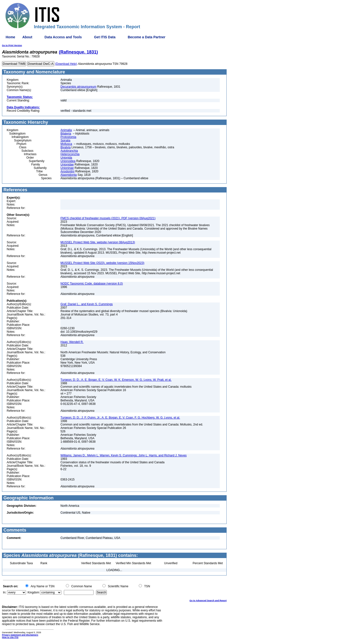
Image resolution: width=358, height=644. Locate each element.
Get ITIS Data (105, 37)
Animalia (66, 130)
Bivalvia (65, 147)
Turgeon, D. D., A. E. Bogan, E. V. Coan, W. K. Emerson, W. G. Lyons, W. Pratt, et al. (116, 380)
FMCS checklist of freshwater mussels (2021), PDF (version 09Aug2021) (108, 218)
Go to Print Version (12, 45)
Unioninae (67, 168)
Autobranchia (69, 151)
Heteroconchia (70, 154)
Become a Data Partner (146, 37)
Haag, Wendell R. (72, 342)
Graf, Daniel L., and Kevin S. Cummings (87, 304)
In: (5, 592)
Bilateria (66, 134)
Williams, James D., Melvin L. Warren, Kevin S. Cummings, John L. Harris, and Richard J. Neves (124, 455)
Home (10, 37)
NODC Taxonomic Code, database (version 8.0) (92, 284)
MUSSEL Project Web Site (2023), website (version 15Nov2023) (102, 263)
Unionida (66, 158)
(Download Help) (66, 64)
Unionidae (67, 164)
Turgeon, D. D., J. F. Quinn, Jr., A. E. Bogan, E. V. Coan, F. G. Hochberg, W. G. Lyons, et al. (120, 418)
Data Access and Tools (63, 37)
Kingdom (33, 592)
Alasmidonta (69, 175)
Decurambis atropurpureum (78, 87)
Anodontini (67, 171)
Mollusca (66, 144)
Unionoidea (68, 161)
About (27, 37)
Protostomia (68, 137)
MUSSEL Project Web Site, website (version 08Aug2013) (98, 242)
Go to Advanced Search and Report (208, 601)
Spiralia (65, 140)
